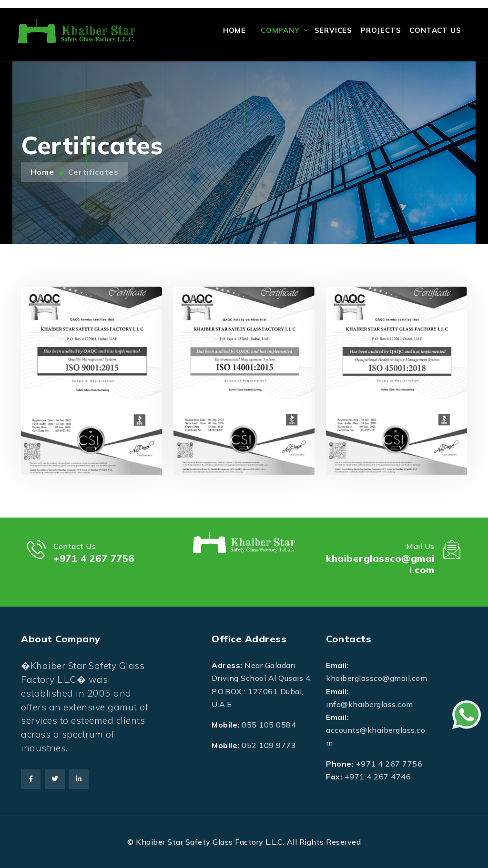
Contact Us (435, 30)
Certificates (93, 172)
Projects (381, 30)
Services (333, 30)
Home (234, 30)
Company (280, 30)
